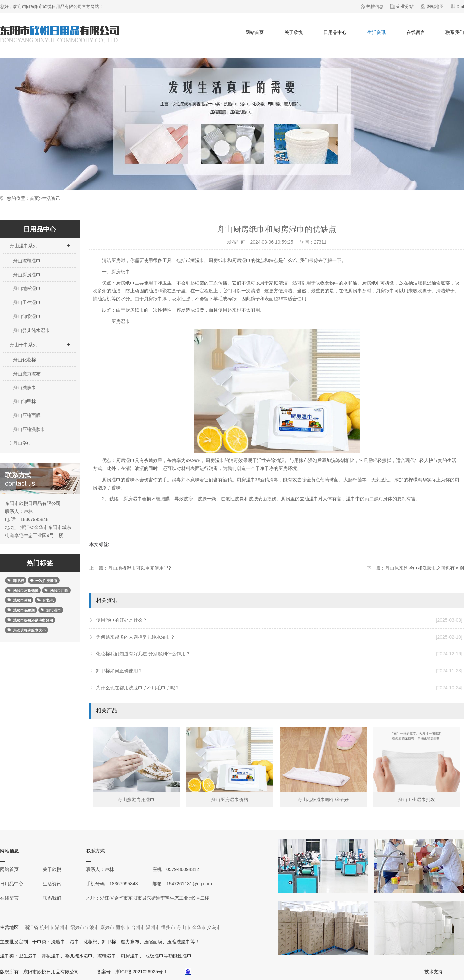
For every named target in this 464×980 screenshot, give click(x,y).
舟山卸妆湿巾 (25, 316)
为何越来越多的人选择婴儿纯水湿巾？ (279, 637)
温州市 (153, 927)
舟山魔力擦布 (25, 374)
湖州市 (62, 927)
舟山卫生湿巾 (25, 302)
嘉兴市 (107, 927)
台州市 (138, 927)
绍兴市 (77, 927)
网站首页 (255, 32)
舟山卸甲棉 (23, 401)
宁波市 (92, 927)
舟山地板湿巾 (25, 288)
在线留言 (416, 32)
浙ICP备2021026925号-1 (141, 972)
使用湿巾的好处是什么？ (279, 620)
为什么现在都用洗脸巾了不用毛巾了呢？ (279, 688)
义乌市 (214, 927)
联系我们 (455, 32)
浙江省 (31, 927)
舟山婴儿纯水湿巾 (30, 330)
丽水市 (123, 927)
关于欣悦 (294, 32)
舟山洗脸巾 (23, 387)
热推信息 (375, 6)
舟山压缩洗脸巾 (28, 429)
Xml (460, 6)
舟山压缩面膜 (25, 415)
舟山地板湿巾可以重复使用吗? (140, 568)
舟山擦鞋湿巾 (25, 261)
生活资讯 (377, 32)
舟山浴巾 (21, 443)
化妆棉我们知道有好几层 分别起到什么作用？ (279, 654)
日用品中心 (335, 32)
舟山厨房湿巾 (25, 275)
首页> (36, 198)
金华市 (199, 927)
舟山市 (184, 927)
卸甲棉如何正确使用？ (279, 671)
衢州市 (168, 927)
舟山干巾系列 (38, 343)
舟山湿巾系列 (38, 244)
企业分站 (405, 6)
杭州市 (47, 927)
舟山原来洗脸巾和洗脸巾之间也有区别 (425, 568)
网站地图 (435, 6)
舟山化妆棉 (23, 360)
